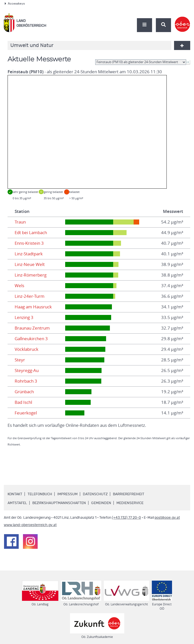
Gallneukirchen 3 (31, 339)
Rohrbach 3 (26, 381)
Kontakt (15, 494)
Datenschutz (95, 494)
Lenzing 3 (24, 317)
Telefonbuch (40, 494)
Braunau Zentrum (32, 328)
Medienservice (130, 503)
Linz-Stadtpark (29, 254)
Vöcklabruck (27, 349)
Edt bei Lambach (31, 233)
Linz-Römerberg (31, 275)
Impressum (67, 494)
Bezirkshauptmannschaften (59, 503)
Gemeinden (101, 503)
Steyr (20, 360)
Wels (19, 286)
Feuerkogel (26, 413)
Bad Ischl (23, 402)
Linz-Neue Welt (30, 264)
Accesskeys (15, 4)
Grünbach (24, 392)
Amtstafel (17, 503)
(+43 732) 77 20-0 (126, 518)
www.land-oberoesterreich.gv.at (30, 525)
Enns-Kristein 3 (29, 243)
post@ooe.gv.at (167, 518)
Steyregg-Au (27, 370)
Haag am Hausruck (33, 307)
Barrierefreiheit (129, 494)
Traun (20, 222)
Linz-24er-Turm (30, 296)
